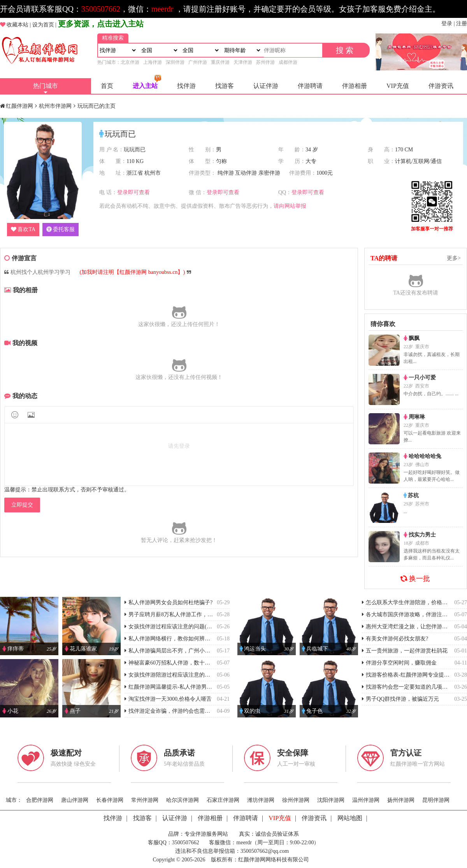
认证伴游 (266, 86)
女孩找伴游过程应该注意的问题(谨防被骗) (177, 627)
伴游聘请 (310, 86)
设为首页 (43, 25)
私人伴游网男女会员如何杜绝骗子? (169, 602)
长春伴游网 (110, 800)
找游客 (225, 86)
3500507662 (101, 9)
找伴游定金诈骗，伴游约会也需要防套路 (176, 711)
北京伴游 (130, 62)
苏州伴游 (265, 62)
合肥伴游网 (40, 800)
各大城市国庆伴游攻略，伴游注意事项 (410, 615)
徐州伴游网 (296, 800)
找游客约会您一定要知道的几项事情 (407, 687)
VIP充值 (398, 86)
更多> (454, 258)
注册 (462, 24)
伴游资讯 (441, 86)
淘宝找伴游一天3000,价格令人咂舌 (168, 699)
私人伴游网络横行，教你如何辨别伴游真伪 (178, 639)
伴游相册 (355, 86)
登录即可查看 (133, 192)
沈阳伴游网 (331, 800)
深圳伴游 (175, 62)
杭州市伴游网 (55, 106)
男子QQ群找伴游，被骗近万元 (400, 699)
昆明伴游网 (436, 800)
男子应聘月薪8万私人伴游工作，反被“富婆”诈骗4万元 (191, 615)
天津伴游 (243, 62)
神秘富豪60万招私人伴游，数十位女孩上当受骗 (184, 663)
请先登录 (179, 446)
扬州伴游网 (401, 800)
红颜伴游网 (19, 106)
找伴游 (186, 86)
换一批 (416, 579)
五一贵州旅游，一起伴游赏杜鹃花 (405, 651)
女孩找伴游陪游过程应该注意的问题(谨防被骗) (183, 675)
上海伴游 (153, 62)
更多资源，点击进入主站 (101, 24)
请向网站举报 (290, 206)
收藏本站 (18, 25)
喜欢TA (23, 229)
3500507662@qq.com (265, 851)
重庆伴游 (220, 62)
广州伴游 (198, 62)
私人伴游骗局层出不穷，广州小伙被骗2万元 (180, 651)
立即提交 (22, 505)
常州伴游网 (145, 800)
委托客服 (61, 229)
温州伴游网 (366, 800)
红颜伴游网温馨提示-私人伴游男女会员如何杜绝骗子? (191, 687)
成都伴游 (288, 62)
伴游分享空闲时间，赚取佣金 (399, 663)
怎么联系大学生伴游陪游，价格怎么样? (411, 602)
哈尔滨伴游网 (183, 800)
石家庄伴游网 (223, 800)
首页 (107, 86)
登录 (447, 24)
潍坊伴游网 (261, 800)
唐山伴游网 (75, 800)
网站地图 (350, 818)
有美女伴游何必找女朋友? (395, 639)
